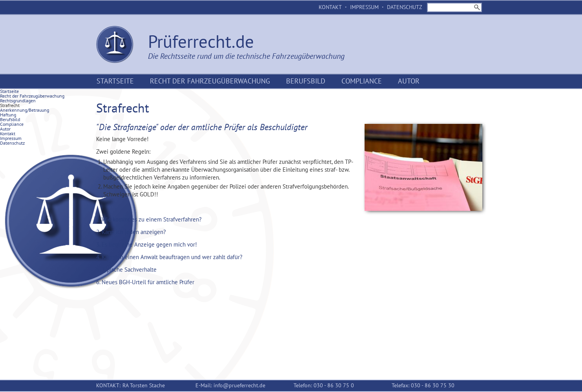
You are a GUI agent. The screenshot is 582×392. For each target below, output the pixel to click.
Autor (409, 81)
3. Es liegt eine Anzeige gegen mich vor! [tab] (147, 244)
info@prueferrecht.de (239, 385)
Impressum (364, 7)
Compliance (362, 81)
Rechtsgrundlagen (18, 101)
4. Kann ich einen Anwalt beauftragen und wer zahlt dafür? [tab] (169, 257)
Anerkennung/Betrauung (25, 110)
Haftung (8, 115)
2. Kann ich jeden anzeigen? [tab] (131, 232)
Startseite (115, 81)
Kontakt (330, 7)
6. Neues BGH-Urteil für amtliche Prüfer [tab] (145, 282)
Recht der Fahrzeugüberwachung (210, 81)
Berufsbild (306, 81)
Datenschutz (405, 7)
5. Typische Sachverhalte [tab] (126, 269)
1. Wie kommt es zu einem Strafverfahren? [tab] (149, 219)
